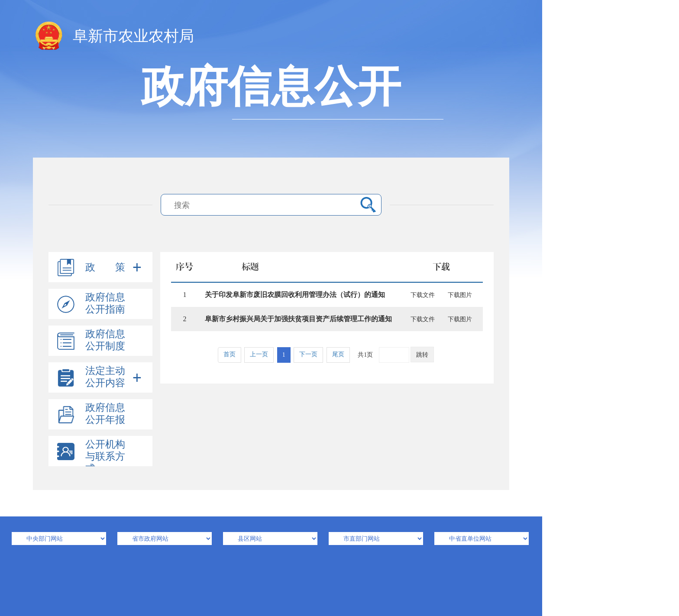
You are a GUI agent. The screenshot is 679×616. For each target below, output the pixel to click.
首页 (230, 354)
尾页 (338, 354)
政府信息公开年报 (105, 414)
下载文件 (423, 295)
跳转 (422, 355)
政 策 (105, 267)
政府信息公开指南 (105, 303)
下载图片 (460, 295)
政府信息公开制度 (105, 340)
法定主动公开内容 (105, 377)
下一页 (308, 354)
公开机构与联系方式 (105, 456)
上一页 (259, 354)
